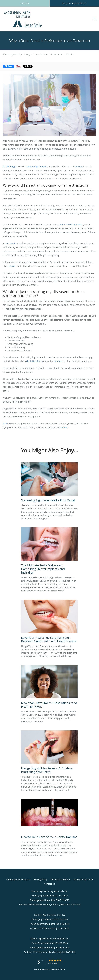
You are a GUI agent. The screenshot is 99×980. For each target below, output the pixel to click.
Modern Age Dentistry (12, 54)
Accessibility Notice (83, 879)
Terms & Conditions (60, 879)
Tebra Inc (26, 879)
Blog (28, 54)
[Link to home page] (31, 19)
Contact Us (50, 884)
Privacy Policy (41, 879)
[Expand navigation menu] (95, 19)
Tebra (62, 969)
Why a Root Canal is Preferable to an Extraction (54, 54)
